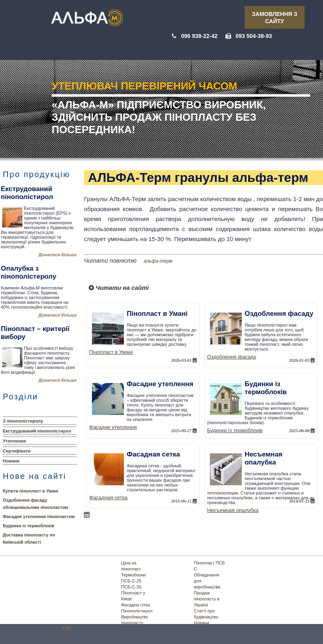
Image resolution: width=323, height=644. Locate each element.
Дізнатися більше (58, 255)
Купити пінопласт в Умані (31, 491)
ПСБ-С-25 (131, 581)
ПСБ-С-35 (131, 587)
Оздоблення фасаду (232, 357)
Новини (11, 461)
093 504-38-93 (254, 36)
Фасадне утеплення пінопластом (39, 516)
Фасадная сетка (108, 497)
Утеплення (14, 441)
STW (66, 628)
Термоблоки (133, 575)
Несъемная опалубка (233, 510)
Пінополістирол (137, 611)
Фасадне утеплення (113, 427)
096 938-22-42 (199, 36)
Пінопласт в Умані (111, 352)
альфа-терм (158, 261)
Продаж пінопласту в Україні (207, 599)
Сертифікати (17, 451)
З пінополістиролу (23, 421)
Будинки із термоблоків (29, 526)
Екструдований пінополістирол (37, 431)
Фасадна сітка (136, 605)
